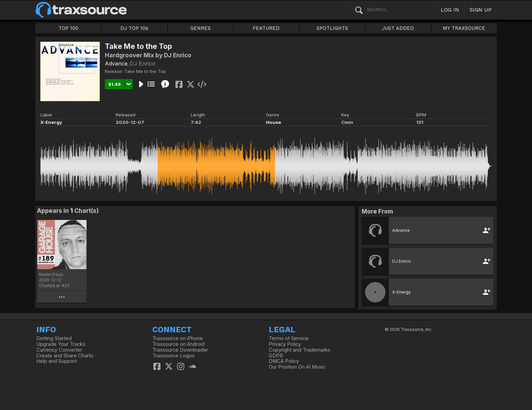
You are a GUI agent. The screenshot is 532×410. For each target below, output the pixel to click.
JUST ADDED (398, 28)
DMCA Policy (284, 361)
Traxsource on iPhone (178, 338)
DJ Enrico (142, 63)
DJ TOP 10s (134, 28)
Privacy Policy (285, 344)
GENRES (201, 28)
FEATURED (266, 28)
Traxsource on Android (178, 344)
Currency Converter (59, 350)
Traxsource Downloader (180, 350)
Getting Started (54, 338)
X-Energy (51, 122)
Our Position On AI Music (297, 367)
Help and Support (56, 361)
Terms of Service (289, 338)
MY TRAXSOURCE (464, 28)
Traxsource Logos (174, 356)
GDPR (276, 356)
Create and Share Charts (65, 356)
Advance (116, 63)
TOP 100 (68, 28)
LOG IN (450, 10)
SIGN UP (481, 10)
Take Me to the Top (145, 71)
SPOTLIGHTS (332, 28)
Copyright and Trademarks (300, 350)
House (274, 122)
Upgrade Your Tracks (61, 344)
